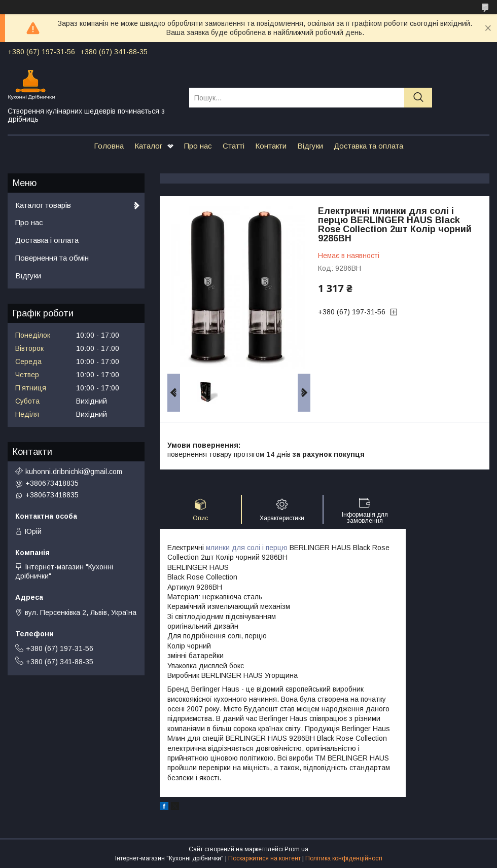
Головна (109, 146)
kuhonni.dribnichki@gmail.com (74, 472)
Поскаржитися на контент (264, 858)
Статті (234, 146)
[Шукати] (418, 98)
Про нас (198, 146)
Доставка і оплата (47, 240)
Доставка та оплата (368, 146)
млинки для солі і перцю (247, 548)
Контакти (271, 146)
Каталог (148, 146)
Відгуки (310, 146)
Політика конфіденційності (344, 858)
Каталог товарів (43, 205)
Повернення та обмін (52, 258)
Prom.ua (296, 849)
